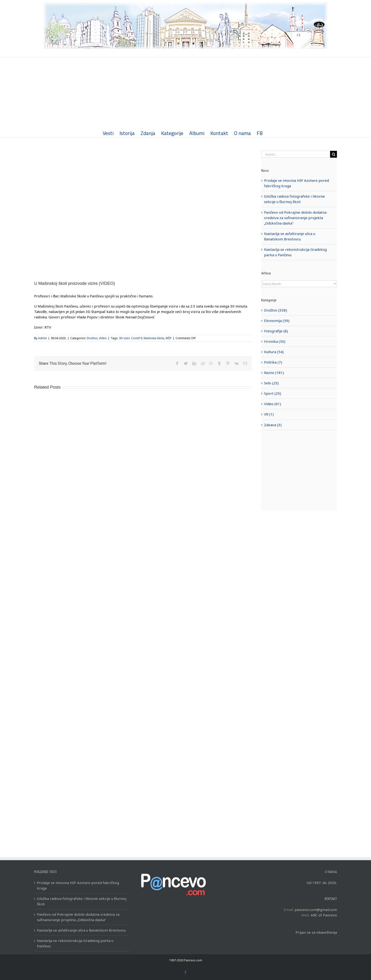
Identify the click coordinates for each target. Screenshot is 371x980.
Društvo (91, 338)
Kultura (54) (273, 352)
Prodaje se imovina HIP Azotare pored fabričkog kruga (77, 885)
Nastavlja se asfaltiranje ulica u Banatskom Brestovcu (80, 930)
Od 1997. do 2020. (321, 883)
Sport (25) (272, 393)
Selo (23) (270, 383)
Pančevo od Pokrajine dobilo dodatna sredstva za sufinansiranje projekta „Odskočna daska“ (294, 218)
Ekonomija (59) (276, 321)
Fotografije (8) (275, 331)
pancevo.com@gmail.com (315, 910)
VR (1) (268, 414)
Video (102, 338)
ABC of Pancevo (323, 915)
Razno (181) (273, 373)
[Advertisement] (185, 93)
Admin (42, 338)
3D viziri (123, 338)
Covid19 (136, 338)
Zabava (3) (272, 425)
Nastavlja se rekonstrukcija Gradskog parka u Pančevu (74, 943)
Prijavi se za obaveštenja (315, 932)
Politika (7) (272, 362)
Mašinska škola (153, 338)
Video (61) (272, 404)
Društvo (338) (275, 310)
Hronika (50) (274, 341)
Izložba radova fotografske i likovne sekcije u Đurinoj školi (81, 901)
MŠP (168, 338)
